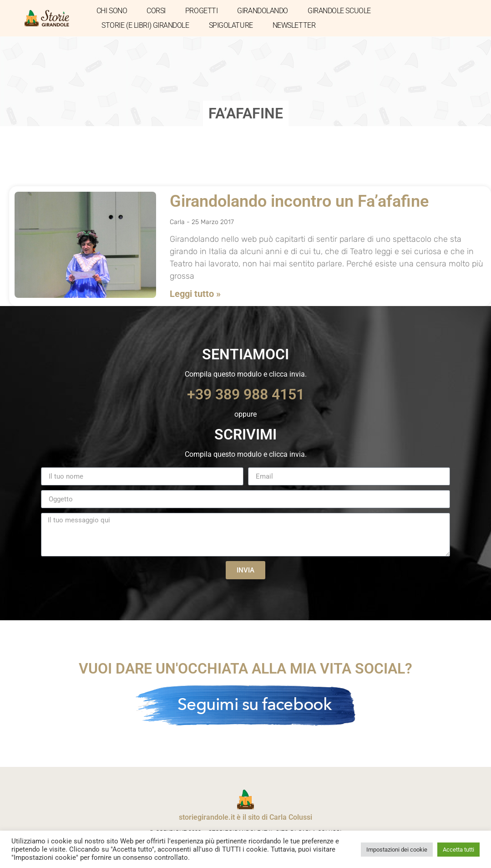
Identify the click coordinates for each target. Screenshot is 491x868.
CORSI (156, 11)
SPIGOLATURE (231, 25)
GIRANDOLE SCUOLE (339, 11)
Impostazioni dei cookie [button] (397, 850)
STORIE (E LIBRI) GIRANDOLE (145, 25)
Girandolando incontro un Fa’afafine (299, 201)
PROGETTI (201, 11)
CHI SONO (112, 11)
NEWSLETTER (294, 25)
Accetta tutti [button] (458, 850)
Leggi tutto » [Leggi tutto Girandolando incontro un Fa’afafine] (195, 294)
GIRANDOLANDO (263, 11)
